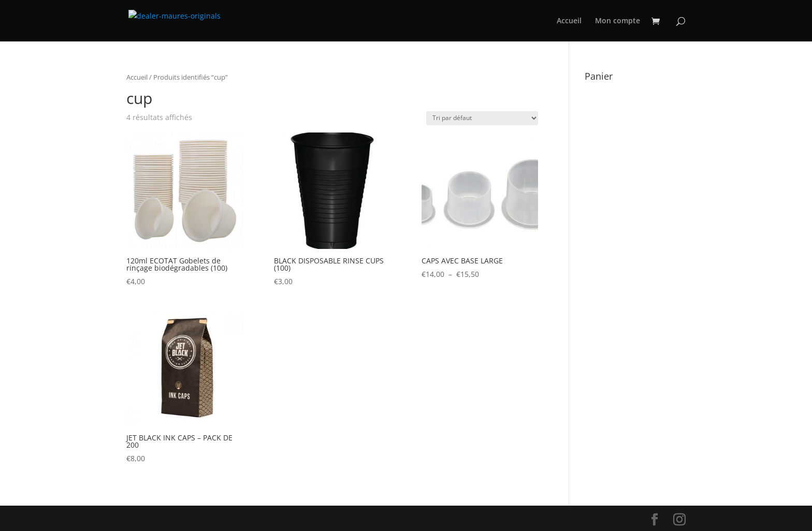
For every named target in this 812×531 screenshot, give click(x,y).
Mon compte (618, 21)
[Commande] (482, 118)
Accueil (569, 21)
